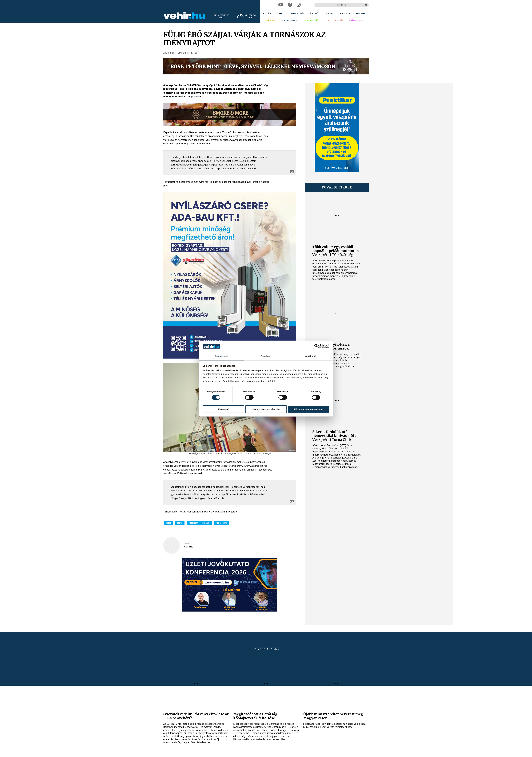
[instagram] (299, 5)
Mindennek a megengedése (309, 409)
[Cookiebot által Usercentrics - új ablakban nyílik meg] (316, 346)
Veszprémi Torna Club (199, 523)
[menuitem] (268, 13)
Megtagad (223, 409)
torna (180, 523)
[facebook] (290, 5)
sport (168, 523)
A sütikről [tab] (310, 356)
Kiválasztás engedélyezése (266, 409)
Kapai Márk (221, 523)
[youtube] (281, 5)
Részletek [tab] (266, 356)
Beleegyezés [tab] (221, 356)
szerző (187, 543)
